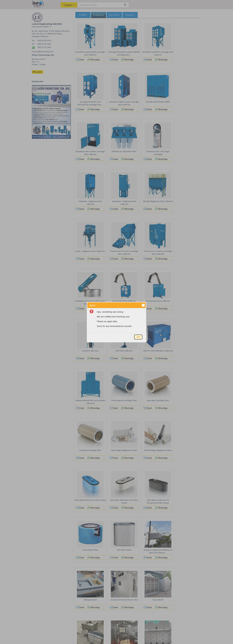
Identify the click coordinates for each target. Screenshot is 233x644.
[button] (143, 305)
